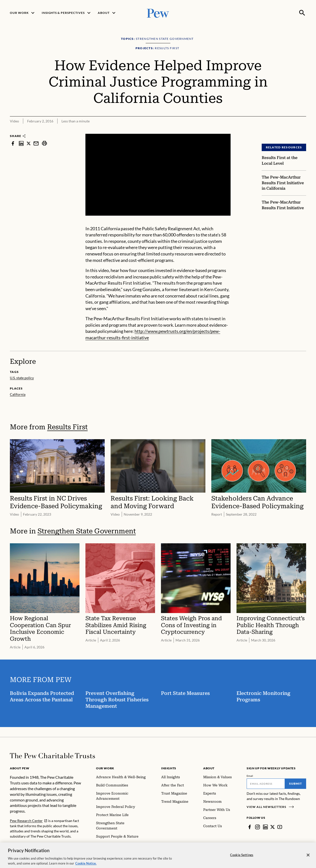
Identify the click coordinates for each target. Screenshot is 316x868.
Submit (296, 784)
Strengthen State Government (87, 531)
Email (250, 776)
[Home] (52, 756)
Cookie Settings (242, 859)
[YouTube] (280, 827)
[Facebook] (250, 827)
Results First (67, 427)
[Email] (266, 784)
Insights (169, 768)
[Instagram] (257, 827)
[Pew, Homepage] (158, 13)
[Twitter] (273, 827)
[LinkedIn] (265, 827)
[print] (44, 143)
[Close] (308, 859)
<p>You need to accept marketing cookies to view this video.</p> (158, 175)
